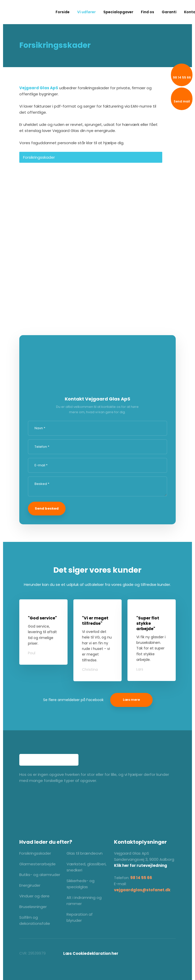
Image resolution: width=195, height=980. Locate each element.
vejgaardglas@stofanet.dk (142, 890)
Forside (63, 12)
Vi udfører (86, 12)
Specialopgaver (118, 12)
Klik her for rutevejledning (141, 865)
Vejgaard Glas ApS (39, 88)
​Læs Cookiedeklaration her (91, 953)
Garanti (169, 12)
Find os (148, 12)
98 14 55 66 (141, 878)
